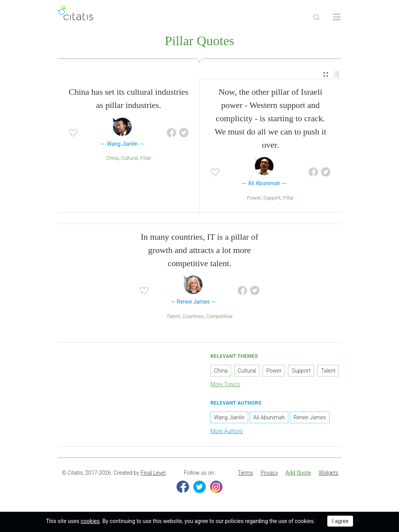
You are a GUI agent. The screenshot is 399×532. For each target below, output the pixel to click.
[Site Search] (316, 17)
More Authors (227, 431)
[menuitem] (326, 75)
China (112, 158)
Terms (245, 473)
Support (272, 198)
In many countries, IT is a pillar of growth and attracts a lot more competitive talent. (199, 250)
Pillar (146, 158)
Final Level (153, 473)
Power (254, 198)
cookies (90, 521)
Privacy (269, 473)
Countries (193, 316)
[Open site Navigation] (337, 17)
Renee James (310, 417)
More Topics (225, 384)
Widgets (328, 473)
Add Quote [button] (298, 473)
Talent (173, 316)
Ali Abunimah (269, 417)
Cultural (129, 158)
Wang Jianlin (229, 417)
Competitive (219, 316)
